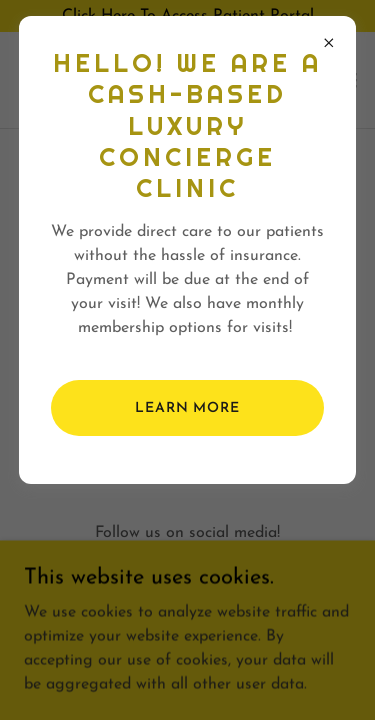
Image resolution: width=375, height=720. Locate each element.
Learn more (187, 408)
